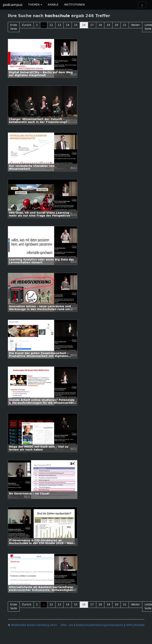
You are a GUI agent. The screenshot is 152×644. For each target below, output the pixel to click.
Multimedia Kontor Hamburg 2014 (34, 625)
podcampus (13, 5)
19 (108, 25)
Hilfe (129, 625)
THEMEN (35, 5)
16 (84, 25)
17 (92, 25)
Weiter (135, 25)
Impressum (116, 625)
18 (100, 25)
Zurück (27, 25)
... (44, 25)
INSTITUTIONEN (74, 5)
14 (68, 25)
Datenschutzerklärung (91, 625)
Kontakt (139, 625)
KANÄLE (53, 5)
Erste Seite (14, 27)
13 (59, 25)
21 (125, 25)
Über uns (67, 625)
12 (51, 25)
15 (76, 25)
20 (117, 25)
